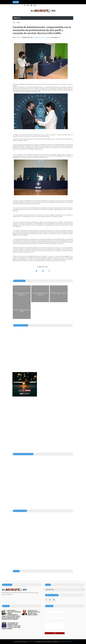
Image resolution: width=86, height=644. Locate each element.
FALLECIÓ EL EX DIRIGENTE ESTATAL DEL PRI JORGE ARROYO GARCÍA (34, 613)
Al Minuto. (31, 642)
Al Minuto (18, 37)
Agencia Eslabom (66, 642)
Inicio (14, 22)
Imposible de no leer (40, 37)
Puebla (18, 22)
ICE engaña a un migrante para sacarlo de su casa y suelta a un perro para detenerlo (11, 626)
